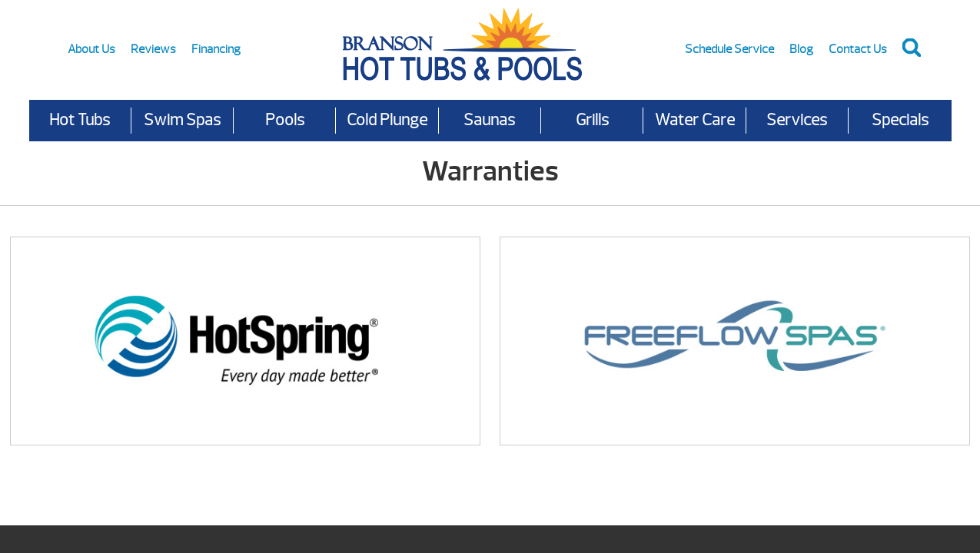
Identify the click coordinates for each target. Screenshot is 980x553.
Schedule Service (729, 49)
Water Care (695, 120)
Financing (216, 49)
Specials (900, 120)
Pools (285, 120)
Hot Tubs (80, 120)
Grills (592, 120)
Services (797, 120)
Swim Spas (182, 120)
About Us (91, 49)
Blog (801, 49)
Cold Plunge (387, 120)
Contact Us (858, 49)
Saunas (489, 120)
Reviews (153, 49)
